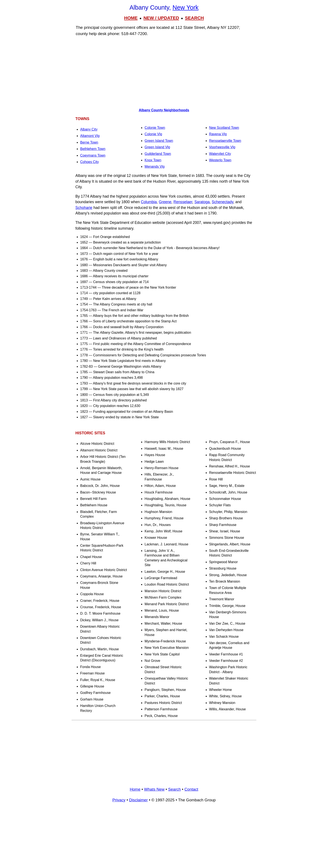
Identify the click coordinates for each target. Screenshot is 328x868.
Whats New (154, 789)
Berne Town (89, 142)
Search (174, 789)
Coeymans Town (93, 155)
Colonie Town (155, 128)
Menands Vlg (154, 167)
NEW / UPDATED (161, 18)
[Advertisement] (164, 71)
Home (135, 789)
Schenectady (222, 202)
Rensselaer (183, 202)
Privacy (119, 800)
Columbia (149, 202)
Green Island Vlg (157, 147)
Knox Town (153, 160)
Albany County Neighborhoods (164, 110)
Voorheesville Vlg (222, 147)
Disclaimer (138, 800)
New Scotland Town (224, 128)
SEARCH (194, 18)
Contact (191, 789)
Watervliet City (220, 154)
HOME (131, 18)
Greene (165, 202)
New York (186, 7)
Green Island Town (159, 141)
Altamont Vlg (90, 136)
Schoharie (84, 208)
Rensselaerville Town (225, 141)
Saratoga (202, 202)
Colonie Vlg (153, 134)
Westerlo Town (220, 160)
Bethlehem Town (93, 149)
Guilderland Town (158, 154)
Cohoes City (89, 162)
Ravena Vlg (218, 134)
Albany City (89, 129)
